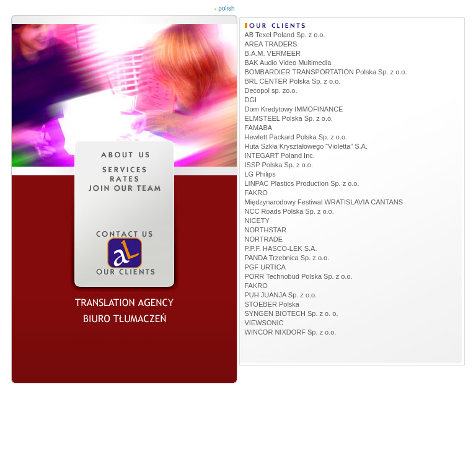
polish (226, 8)
